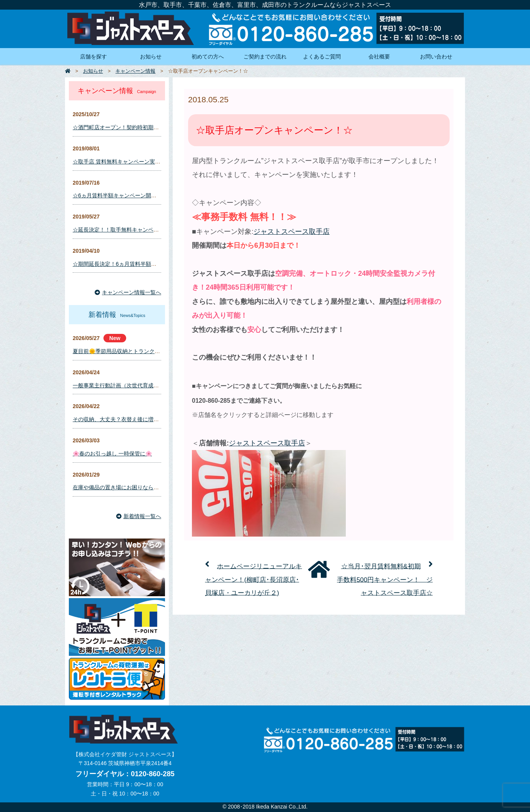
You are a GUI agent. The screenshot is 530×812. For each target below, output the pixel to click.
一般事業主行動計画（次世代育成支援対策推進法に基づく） (145, 385)
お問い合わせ (436, 57)
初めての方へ (208, 57)
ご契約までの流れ (265, 57)
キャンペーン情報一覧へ (128, 292)
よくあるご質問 (322, 57)
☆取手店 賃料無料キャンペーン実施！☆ (122, 162)
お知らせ (151, 57)
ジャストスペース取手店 (292, 232)
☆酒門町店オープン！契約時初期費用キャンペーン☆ (137, 127)
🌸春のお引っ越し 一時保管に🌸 (112, 454)
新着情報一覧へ (139, 516)
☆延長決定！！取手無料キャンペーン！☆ (124, 230)
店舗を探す (93, 57)
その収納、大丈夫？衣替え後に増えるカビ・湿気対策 (137, 419)
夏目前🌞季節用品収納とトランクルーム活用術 (130, 351)
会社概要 (379, 57)
